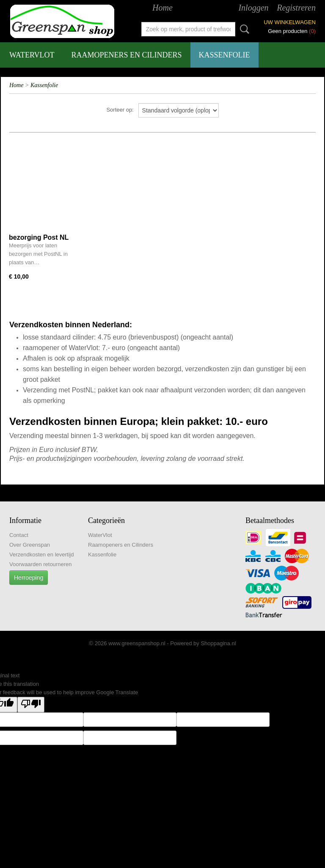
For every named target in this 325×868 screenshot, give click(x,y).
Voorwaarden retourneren (40, 564)
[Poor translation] (31, 705)
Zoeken (243, 29)
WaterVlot (32, 55)
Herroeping (29, 578)
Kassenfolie (224, 55)
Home (162, 8)
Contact (19, 535)
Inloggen (253, 8)
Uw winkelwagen (290, 22)
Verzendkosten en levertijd (41, 554)
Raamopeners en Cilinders (127, 55)
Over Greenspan (30, 545)
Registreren (296, 8)
